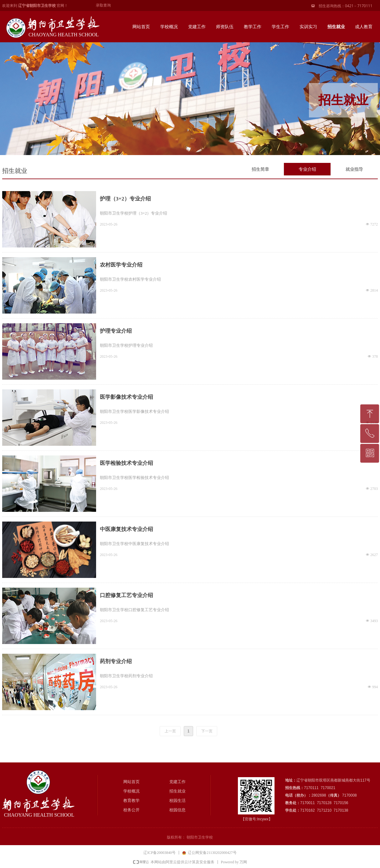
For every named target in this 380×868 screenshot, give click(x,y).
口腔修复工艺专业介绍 (126, 595)
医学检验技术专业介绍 (126, 463)
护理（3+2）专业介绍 (125, 199)
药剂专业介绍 (116, 661)
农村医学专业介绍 (121, 265)
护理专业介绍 (116, 331)
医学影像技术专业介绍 (126, 397)
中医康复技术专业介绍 (126, 529)
